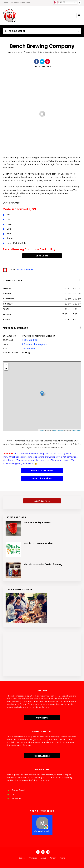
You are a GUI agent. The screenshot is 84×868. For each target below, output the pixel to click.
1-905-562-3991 (30, 340)
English (60, 2)
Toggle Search (15, 31)
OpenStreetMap (59, 430)
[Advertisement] (42, 654)
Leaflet (41, 430)
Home (19, 52)
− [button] (6, 369)
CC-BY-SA (77, 430)
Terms (62, 858)
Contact (33, 858)
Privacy (53, 858)
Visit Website (29, 348)
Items (28, 52)
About (43, 858)
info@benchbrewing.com (35, 344)
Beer (35, 52)
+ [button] (6, 365)
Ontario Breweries (45, 52)
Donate (22, 858)
